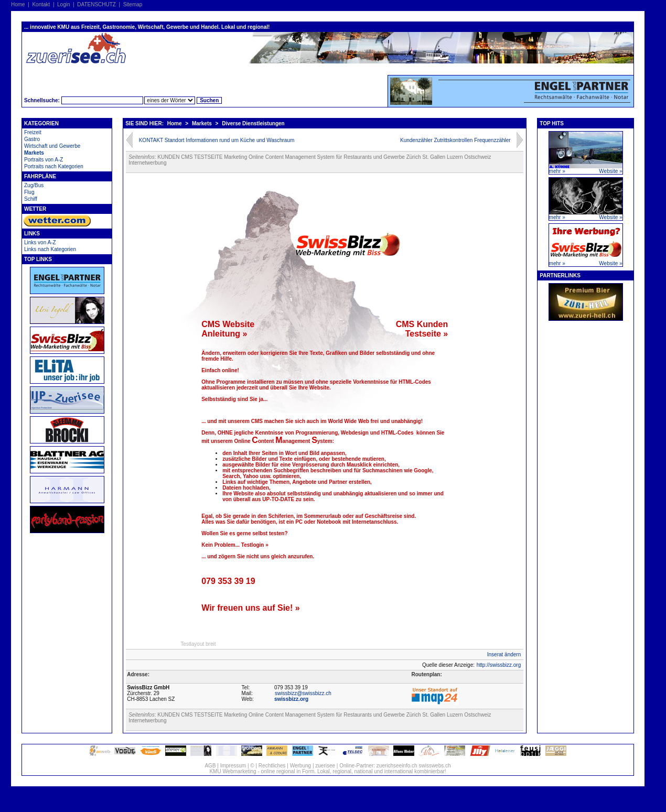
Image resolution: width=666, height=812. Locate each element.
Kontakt (41, 4)
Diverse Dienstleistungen (253, 123)
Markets (34, 153)
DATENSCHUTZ (96, 4)
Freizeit (33, 132)
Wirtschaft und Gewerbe (52, 146)
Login (63, 4)
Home (18, 4)
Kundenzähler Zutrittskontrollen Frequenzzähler (455, 140)
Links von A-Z (40, 242)
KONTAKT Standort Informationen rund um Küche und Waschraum (217, 140)
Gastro (32, 139)
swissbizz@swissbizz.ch (303, 693)
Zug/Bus (34, 185)
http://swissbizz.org (499, 665)
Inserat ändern (504, 654)
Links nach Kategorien (50, 249)
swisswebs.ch (434, 766)
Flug (29, 192)
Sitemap (133, 4)
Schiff (31, 199)
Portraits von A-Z (44, 160)
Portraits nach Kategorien (54, 166)
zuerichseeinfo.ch (397, 766)
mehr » (557, 171)
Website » (610, 171)
